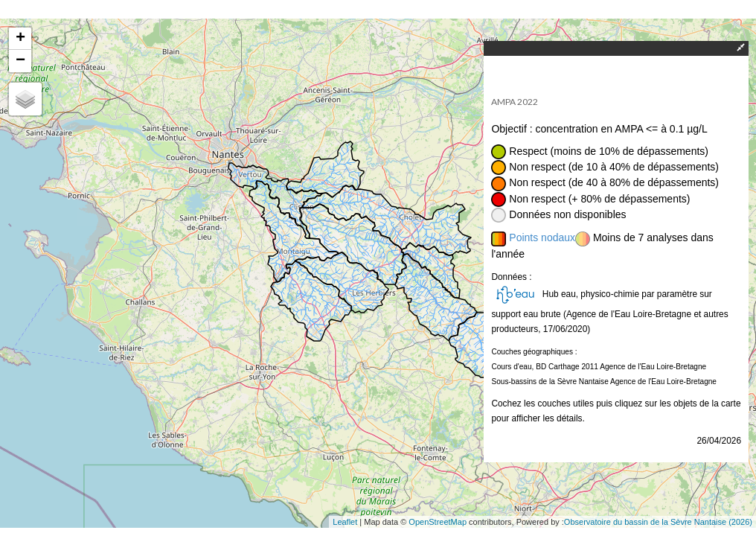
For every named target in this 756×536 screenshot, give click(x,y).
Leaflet (345, 522)
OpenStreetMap (438, 522)
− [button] (20, 61)
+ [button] (20, 39)
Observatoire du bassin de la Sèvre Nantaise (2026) (658, 522)
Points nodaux (542, 237)
